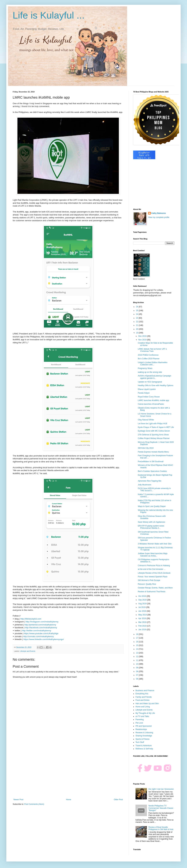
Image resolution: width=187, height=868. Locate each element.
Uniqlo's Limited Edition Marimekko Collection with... (153, 364)
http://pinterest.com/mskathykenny (40, 625)
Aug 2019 (143, 604)
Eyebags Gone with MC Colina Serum (154, 431)
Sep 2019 (143, 600)
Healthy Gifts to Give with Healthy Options (156, 385)
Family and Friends (144, 697)
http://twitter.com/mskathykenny (36, 631)
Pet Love (139, 723)
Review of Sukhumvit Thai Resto (152, 592)
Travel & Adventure (144, 746)
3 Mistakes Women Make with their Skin (155, 544)
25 (137, 311)
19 (137, 333)
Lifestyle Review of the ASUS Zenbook (154, 573)
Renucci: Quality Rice (147, 584)
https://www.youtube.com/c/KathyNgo (41, 633)
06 (137, 679)
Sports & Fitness (142, 739)
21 (137, 325)
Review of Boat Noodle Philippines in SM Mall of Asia (161, 828)
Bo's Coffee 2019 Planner (149, 359)
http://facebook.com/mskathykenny (41, 628)
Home (69, 800)
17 (137, 638)
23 (137, 318)
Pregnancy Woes (145, 368)
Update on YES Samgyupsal (150, 382)
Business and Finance (145, 690)
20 (137, 329)
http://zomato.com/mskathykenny (39, 636)
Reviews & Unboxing (144, 733)
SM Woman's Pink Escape (149, 580)
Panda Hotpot (144, 393)
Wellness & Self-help (144, 749)
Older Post (118, 800)
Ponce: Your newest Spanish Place (153, 577)
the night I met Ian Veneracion (161, 789)
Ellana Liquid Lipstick (147, 389)
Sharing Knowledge (144, 736)
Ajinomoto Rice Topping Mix (150, 481)
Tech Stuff (140, 742)
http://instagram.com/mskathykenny (42, 622)
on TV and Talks (142, 716)
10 (137, 664)
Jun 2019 (143, 611)
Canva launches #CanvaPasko (151, 404)
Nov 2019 (143, 340)
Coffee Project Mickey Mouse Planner (154, 438)
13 (137, 653)
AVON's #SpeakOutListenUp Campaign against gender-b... (155, 377)
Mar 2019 (143, 622)
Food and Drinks (142, 700)
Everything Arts (142, 694)
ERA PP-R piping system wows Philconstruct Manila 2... (151, 527)
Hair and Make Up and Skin (147, 704)
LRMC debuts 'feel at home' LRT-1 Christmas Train (152, 350)
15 (137, 645)
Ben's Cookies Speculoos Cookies (152, 471)
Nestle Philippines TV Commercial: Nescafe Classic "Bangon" (161, 808)
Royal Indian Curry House (149, 397)
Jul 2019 (142, 607)
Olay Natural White (146, 420)
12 (137, 657)
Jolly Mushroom (145, 485)
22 (137, 322)
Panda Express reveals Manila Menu (153, 452)
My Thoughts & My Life (145, 713)
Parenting (140, 720)
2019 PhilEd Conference (148, 355)
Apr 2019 (142, 618)
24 (137, 314)
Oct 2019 (142, 596)
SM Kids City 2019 (146, 448)
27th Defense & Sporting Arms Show (153, 435)
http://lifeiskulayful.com (31, 619)
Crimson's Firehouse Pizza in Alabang (154, 566)
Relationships (141, 729)
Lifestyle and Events (28, 651)
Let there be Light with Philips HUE (153, 424)
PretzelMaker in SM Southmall (151, 462)
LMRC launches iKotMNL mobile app (153, 400)
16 (137, 642)
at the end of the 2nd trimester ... (152, 569)
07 (137, 675)
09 (137, 668)
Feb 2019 (143, 626)
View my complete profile (159, 217)
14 (137, 649)
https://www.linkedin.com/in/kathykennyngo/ (44, 639)
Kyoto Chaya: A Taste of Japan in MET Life (156, 427)
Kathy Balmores (159, 213)
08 (137, 671)
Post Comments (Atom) (34, 804)
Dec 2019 (143, 336)
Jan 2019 (143, 630)
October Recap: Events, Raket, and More (155, 588)
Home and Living (143, 707)
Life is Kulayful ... (49, 15)
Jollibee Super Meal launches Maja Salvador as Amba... (153, 555)
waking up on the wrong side (150, 372)
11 (137, 660)
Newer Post (18, 800)
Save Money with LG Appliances (152, 522)
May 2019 (143, 615)
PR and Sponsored (143, 726)
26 (137, 307)
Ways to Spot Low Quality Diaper (152, 506)
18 (137, 634)
